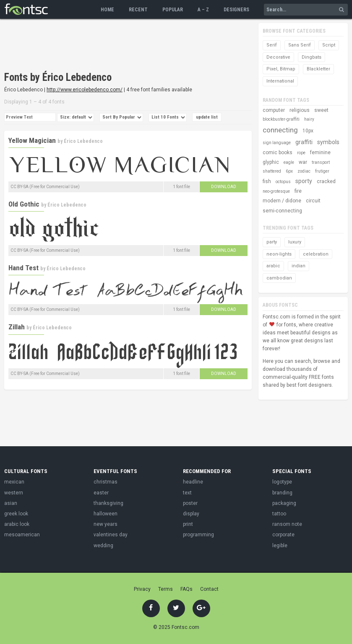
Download (224, 187)
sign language (277, 143)
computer (274, 110)
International (280, 81)
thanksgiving (108, 503)
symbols (328, 142)
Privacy (142, 589)
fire (298, 191)
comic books (278, 153)
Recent (138, 10)
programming (198, 535)
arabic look (17, 524)
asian (11, 503)
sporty (304, 181)
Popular (173, 10)
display (191, 514)
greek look (16, 514)
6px (289, 171)
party (272, 242)
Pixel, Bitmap (281, 69)
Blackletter (318, 69)
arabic (273, 266)
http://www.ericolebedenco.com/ (85, 90)
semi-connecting (282, 211)
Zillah (17, 327)
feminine (320, 153)
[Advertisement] (157, 46)
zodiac (304, 171)
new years (106, 524)
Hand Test (23, 268)
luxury (295, 242)
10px (308, 131)
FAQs (186, 589)
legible (280, 546)
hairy (309, 119)
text (187, 493)
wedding (103, 546)
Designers (236, 10)
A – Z (203, 10)
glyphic (271, 162)
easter (101, 493)
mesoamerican (22, 535)
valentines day (111, 535)
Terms (166, 589)
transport (321, 162)
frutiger (322, 171)
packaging (284, 503)
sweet (321, 110)
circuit (313, 201)
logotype (282, 482)
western (14, 493)
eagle (289, 162)
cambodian (279, 278)
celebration (316, 254)
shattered (272, 171)
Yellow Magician (32, 140)
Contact (209, 589)
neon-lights (279, 254)
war (303, 162)
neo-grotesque (276, 191)
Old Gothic (24, 204)
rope (301, 153)
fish (267, 181)
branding (282, 493)
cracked (326, 181)
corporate (283, 535)
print (188, 524)
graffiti (304, 142)
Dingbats (312, 57)
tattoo (279, 514)
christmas (106, 482)
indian (299, 266)
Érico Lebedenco (83, 141)
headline (193, 482)
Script (329, 45)
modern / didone (282, 201)
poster (190, 503)
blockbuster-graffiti (281, 119)
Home (107, 10)
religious (300, 110)
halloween (106, 514)
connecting (280, 130)
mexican (14, 482)
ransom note (287, 524)
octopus (283, 182)
